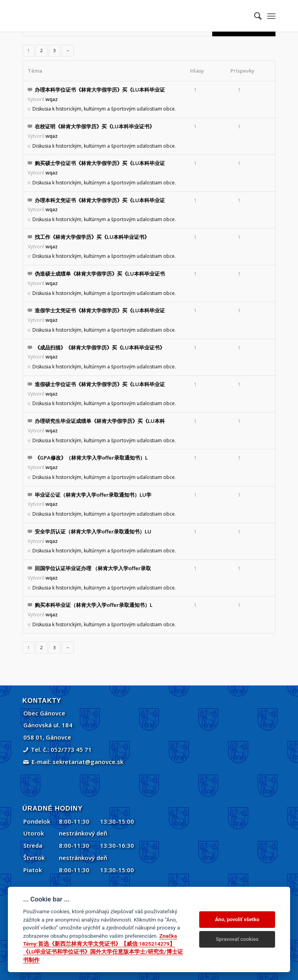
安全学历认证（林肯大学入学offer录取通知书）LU (93, 531)
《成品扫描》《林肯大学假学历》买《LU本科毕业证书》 (100, 347)
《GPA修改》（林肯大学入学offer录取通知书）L (91, 458)
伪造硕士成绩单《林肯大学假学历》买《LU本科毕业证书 (100, 274)
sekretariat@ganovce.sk (88, 762)
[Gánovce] (124, 16)
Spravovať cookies (237, 939)
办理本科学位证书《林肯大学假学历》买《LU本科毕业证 (100, 90)
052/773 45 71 (71, 749)
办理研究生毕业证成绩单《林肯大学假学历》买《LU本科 (100, 421)
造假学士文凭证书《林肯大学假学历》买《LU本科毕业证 (100, 310)
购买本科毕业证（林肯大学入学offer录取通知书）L (94, 605)
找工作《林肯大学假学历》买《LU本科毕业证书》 (92, 237)
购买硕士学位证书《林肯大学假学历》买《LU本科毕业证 (100, 163)
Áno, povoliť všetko (237, 919)
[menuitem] (254, 16)
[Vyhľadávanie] (254, 16)
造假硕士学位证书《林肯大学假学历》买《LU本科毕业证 (100, 384)
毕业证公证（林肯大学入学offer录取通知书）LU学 (93, 495)
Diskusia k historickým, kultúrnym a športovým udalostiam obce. (104, 109)
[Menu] (271, 16)
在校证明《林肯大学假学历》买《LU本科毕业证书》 (95, 126)
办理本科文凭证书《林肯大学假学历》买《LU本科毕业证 (100, 200)
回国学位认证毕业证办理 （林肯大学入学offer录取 (93, 568)
